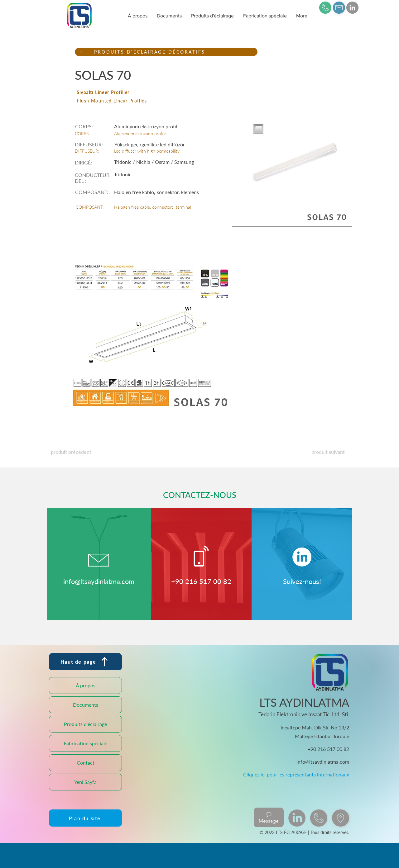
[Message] (269, 817)
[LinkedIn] (352, 8)
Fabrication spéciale (86, 743)
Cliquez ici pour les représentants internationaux (296, 774)
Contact (86, 763)
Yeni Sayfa (85, 782)
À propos (86, 685)
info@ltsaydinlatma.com (99, 581)
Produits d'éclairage (85, 724)
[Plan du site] (85, 818)
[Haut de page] (85, 662)
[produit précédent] (71, 452)
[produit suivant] (328, 452)
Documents (86, 705)
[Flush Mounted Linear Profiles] (166, 101)
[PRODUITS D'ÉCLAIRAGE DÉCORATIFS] (166, 52)
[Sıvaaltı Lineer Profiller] (166, 92)
